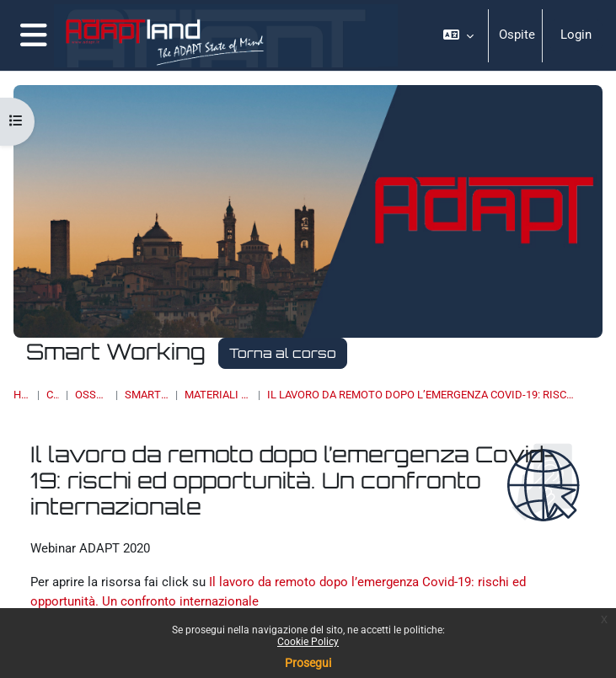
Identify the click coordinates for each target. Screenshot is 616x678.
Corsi (53, 395)
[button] (458, 35)
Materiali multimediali (217, 395)
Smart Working (147, 395)
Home (22, 395)
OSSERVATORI (92, 395)
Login (576, 35)
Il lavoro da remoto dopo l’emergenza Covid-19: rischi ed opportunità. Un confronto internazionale (422, 395)
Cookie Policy (308, 642)
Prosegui (308, 663)
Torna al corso (283, 353)
